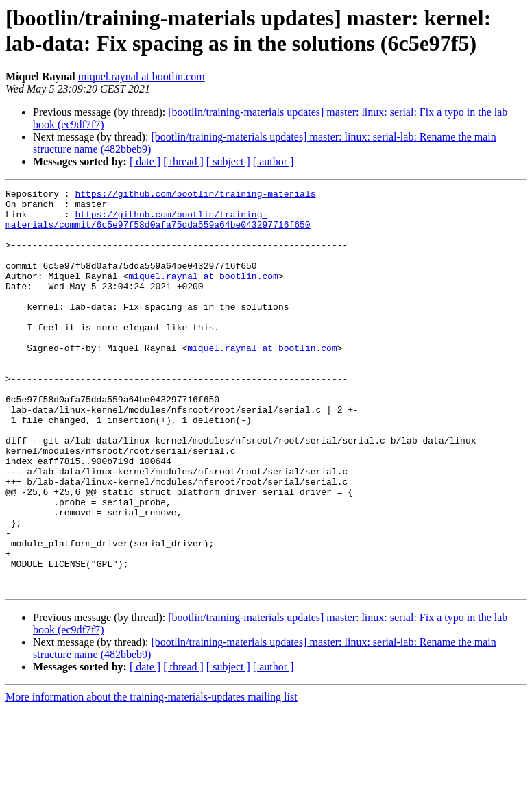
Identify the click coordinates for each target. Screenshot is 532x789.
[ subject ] (228, 161)
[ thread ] (183, 161)
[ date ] (145, 161)
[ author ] (274, 161)
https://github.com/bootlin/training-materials (195, 195)
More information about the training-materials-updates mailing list (152, 777)
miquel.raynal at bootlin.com (142, 76)
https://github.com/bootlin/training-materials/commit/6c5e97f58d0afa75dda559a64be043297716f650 (158, 226)
